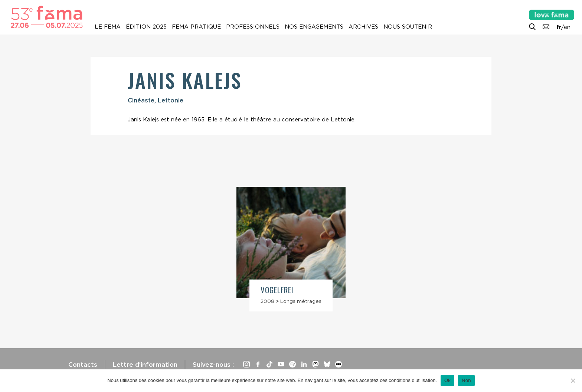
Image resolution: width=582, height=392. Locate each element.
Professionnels (253, 27)
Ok (447, 380)
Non (466, 380)
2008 (267, 301)
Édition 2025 (146, 27)
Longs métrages (301, 301)
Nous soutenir (408, 27)
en (567, 27)
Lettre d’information (145, 365)
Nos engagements (314, 27)
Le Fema (108, 27)
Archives (363, 27)
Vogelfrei (277, 290)
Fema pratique (196, 27)
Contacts (83, 365)
